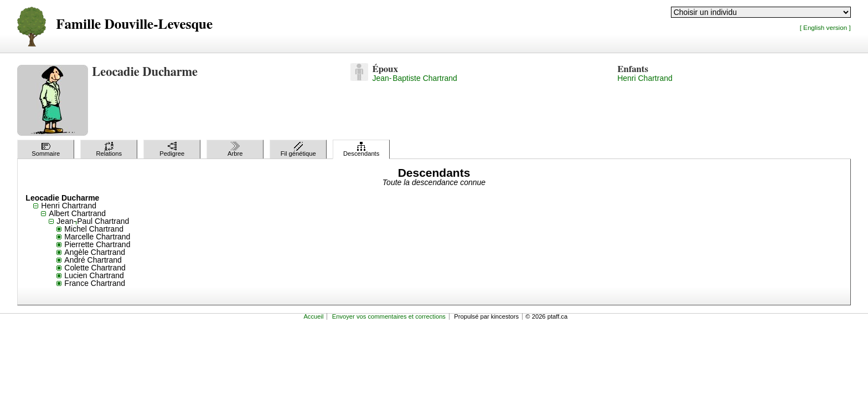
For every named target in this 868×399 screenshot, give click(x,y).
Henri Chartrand (645, 78)
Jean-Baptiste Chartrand (414, 78)
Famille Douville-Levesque (134, 25)
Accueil (313, 316)
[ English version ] (825, 27)
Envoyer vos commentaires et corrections (389, 316)
